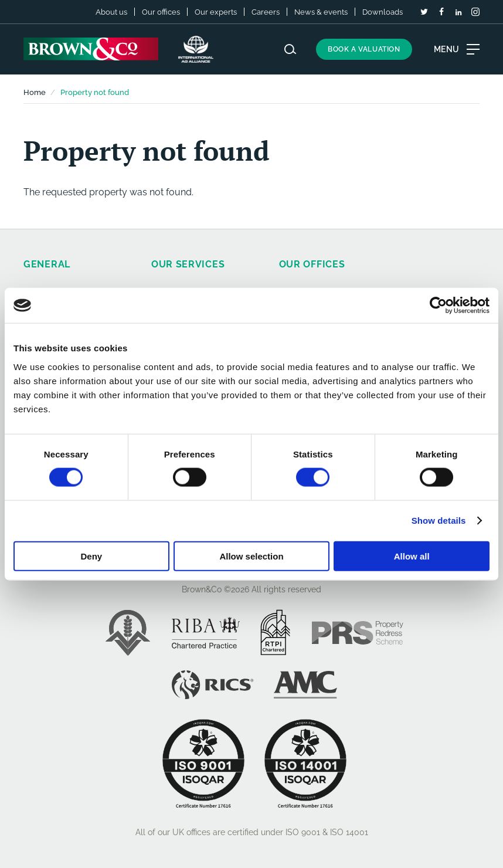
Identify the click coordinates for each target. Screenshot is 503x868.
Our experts (216, 12)
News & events (321, 12)
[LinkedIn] (458, 12)
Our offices (161, 12)
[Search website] (290, 49)
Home (35, 92)
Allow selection (251, 556)
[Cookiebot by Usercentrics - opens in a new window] (438, 306)
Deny (91, 556)
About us (111, 12)
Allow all (412, 556)
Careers (266, 12)
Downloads (383, 12)
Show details (439, 521)
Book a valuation (364, 49)
